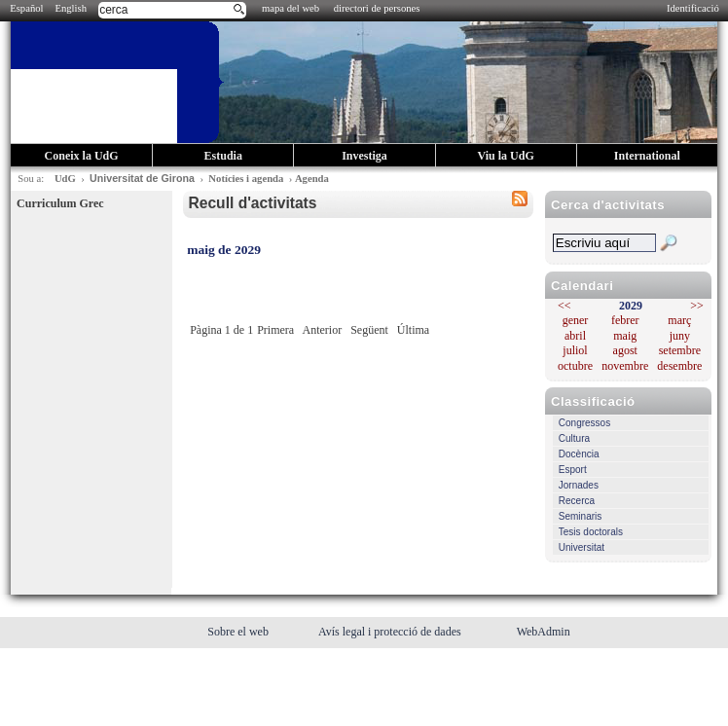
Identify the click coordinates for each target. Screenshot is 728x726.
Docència (579, 454)
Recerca (577, 501)
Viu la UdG (506, 156)
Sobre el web (239, 632)
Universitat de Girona (142, 178)
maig (625, 336)
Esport (573, 470)
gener (576, 320)
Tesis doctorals (591, 532)
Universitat (582, 547)
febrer (625, 320)
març (679, 320)
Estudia (223, 156)
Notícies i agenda (246, 179)
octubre (575, 366)
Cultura (574, 438)
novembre (625, 366)
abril (575, 336)
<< (564, 306)
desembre (679, 366)
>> (697, 306)
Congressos (584, 423)
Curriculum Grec (60, 203)
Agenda (312, 179)
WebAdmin (544, 632)
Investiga (364, 156)
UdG (65, 179)
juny (680, 336)
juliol (575, 350)
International (647, 156)
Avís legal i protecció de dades (391, 632)
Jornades (579, 485)
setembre (680, 350)
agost (625, 350)
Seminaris (580, 516)
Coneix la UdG (82, 156)
